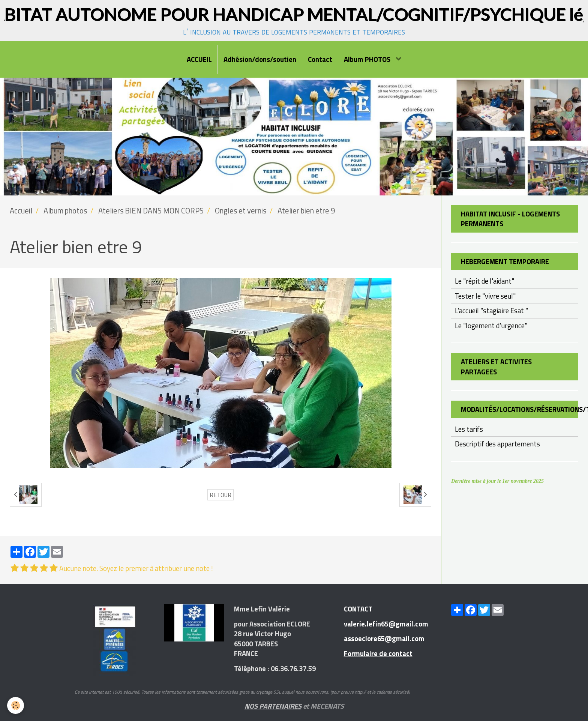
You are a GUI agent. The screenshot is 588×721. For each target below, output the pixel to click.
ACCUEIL (199, 59)
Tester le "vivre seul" (485, 296)
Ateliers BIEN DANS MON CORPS (151, 211)
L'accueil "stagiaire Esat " (491, 311)
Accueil (21, 211)
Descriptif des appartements (497, 444)
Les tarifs (469, 429)
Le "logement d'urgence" (491, 326)
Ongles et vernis (241, 211)
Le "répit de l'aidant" (484, 281)
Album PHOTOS (368, 59)
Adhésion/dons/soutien (260, 59)
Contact (320, 59)
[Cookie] (16, 705)
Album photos (65, 211)
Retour (220, 495)
